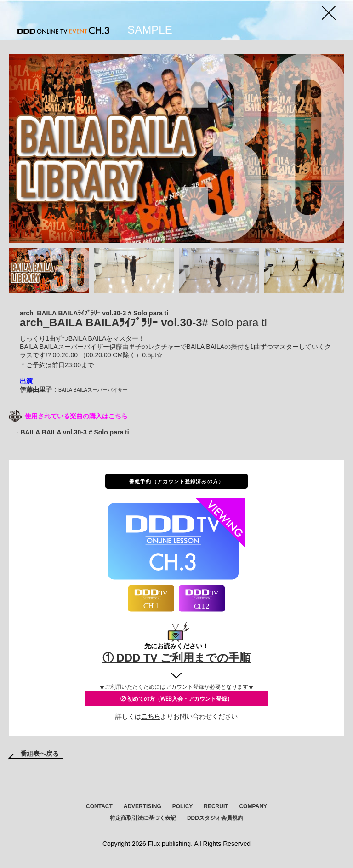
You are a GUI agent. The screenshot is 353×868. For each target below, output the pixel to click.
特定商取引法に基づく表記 (143, 818)
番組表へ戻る (40, 754)
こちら (151, 716)
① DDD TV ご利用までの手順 (177, 658)
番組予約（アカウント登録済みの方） (176, 481)
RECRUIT (216, 806)
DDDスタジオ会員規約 (215, 818)
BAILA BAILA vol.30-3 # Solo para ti (74, 432)
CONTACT (99, 806)
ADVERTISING (142, 806)
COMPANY (253, 806)
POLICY (183, 806)
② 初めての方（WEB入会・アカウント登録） (176, 699)
